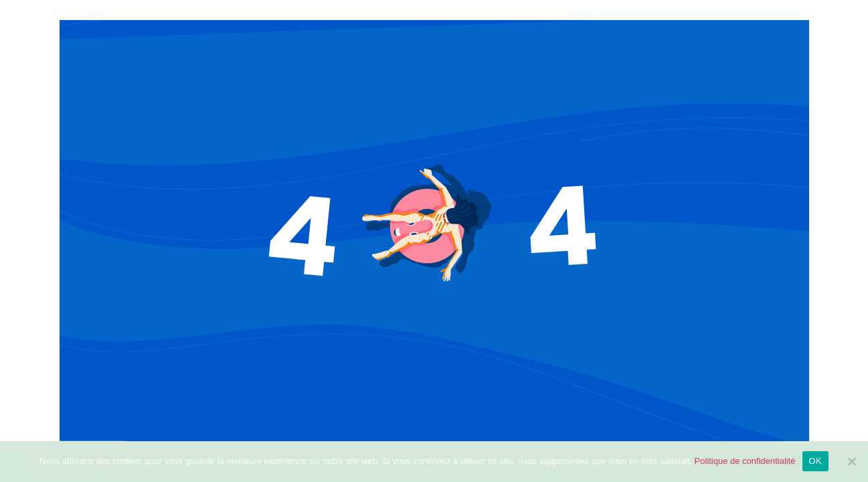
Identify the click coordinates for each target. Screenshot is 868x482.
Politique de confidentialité (745, 461)
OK (815, 461)
